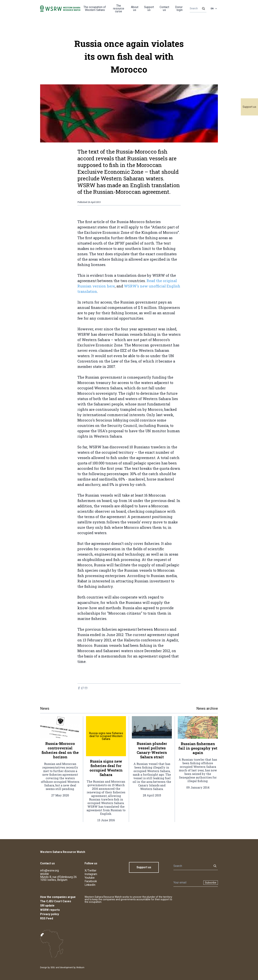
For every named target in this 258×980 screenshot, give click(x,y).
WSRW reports (50, 910)
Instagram (91, 874)
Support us (249, 107)
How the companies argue (58, 897)
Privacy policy (50, 914)
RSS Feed (47, 918)
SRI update (47, 906)
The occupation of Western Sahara (95, 8)
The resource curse (119, 8)
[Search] (197, 9)
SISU (53, 967)
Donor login (179, 8)
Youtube (90, 878)
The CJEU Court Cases (56, 901)
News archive (207, 708)
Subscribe (211, 883)
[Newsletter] (187, 883)
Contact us (164, 8)
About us (135, 8)
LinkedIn (90, 885)
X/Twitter (90, 871)
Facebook (91, 881)
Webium (80, 967)
